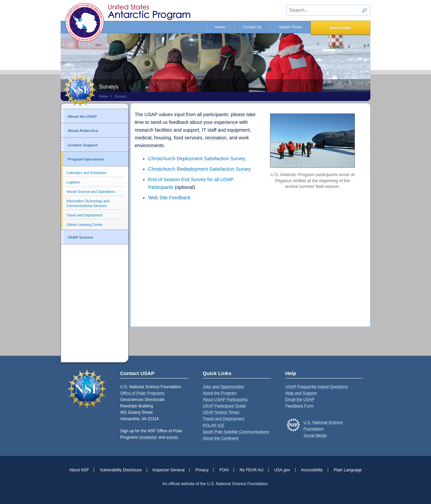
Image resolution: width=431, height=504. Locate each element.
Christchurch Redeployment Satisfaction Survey (200, 169)
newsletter (148, 437)
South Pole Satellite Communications (236, 432)
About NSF (79, 470)
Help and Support (301, 393)
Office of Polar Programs (142, 393)
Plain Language (348, 470)
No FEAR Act (251, 470)
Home (220, 27)
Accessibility (312, 470)
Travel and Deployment (84, 215)
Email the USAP (300, 400)
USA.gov (282, 470)
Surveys (121, 96)
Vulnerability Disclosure (121, 470)
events (172, 437)
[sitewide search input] (328, 10)
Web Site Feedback (169, 198)
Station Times (290, 27)
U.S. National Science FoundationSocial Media (323, 429)
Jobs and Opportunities (223, 387)
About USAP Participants (225, 400)
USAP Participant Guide (224, 406)
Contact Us (252, 27)
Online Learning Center (84, 225)
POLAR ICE (213, 426)
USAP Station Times (221, 412)
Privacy (202, 470)
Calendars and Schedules (86, 173)
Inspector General (169, 470)
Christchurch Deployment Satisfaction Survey (197, 159)
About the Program (220, 393)
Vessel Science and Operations (91, 192)
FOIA (224, 470)
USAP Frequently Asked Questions (317, 387)
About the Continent (221, 438)
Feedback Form (299, 406)
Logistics (73, 182)
